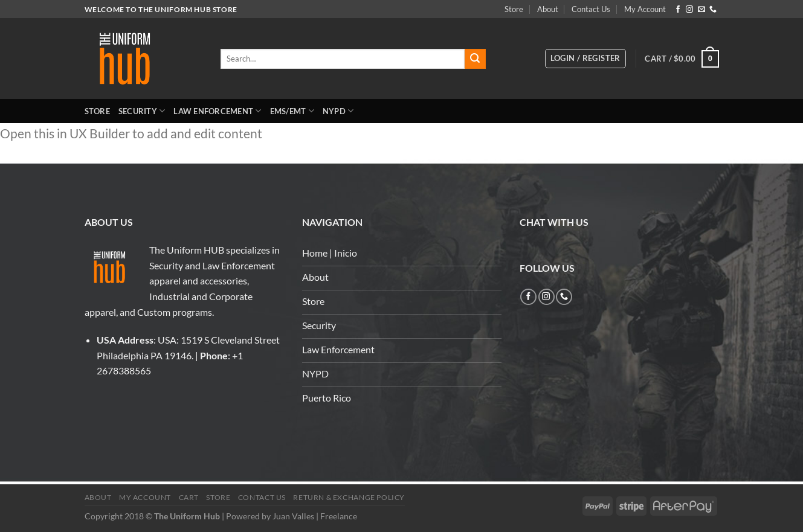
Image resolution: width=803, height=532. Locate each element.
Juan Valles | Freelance (315, 516)
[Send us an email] (701, 10)
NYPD (338, 111)
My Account (645, 9)
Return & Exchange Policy (349, 497)
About (548, 9)
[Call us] (713, 10)
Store (514, 9)
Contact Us (591, 9)
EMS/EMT (292, 111)
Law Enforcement (217, 111)
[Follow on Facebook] (678, 10)
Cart (189, 497)
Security (142, 111)
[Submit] (475, 59)
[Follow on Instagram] (689, 10)
